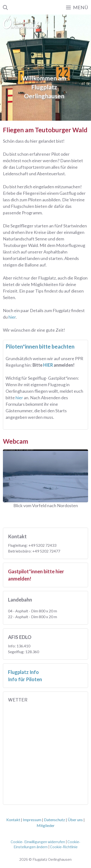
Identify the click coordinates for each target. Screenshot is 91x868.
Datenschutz (54, 820)
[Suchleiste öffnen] (5, 7)
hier (12, 317)
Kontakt (13, 820)
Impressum (32, 820)
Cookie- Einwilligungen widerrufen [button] (38, 842)
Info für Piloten (25, 679)
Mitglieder (46, 825)
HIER (48, 365)
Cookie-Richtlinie (64, 847)
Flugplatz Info (23, 672)
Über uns (75, 820)
